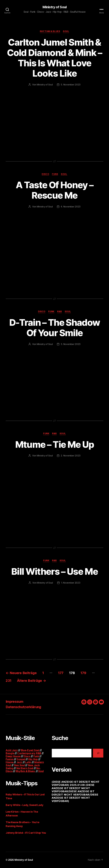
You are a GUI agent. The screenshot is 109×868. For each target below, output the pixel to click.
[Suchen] (98, 753)
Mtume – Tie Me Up (55, 444)
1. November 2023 (71, 583)
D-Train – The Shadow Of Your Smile (55, 328)
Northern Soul (25, 768)
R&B (60, 311)
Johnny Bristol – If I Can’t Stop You (26, 833)
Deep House (13, 756)
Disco (45, 174)
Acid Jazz (12, 750)
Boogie (10, 753)
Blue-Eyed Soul (30, 750)
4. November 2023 (71, 207)
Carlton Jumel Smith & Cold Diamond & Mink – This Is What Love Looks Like (54, 58)
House (10, 762)
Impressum (14, 702)
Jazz (19, 762)
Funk (55, 174)
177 (61, 673)
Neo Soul (19, 765)
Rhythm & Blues (50, 31)
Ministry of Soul (54, 7)
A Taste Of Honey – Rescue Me (54, 190)
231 (9, 681)
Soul (66, 31)
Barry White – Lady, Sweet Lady (25, 805)
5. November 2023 (71, 85)
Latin (28, 762)
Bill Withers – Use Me (54, 571)
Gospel (21, 759)
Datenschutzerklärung (23, 707)
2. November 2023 (71, 456)
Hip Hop (33, 759)
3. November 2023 (71, 344)
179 (83, 673)
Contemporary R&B (29, 753)
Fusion (10, 759)
